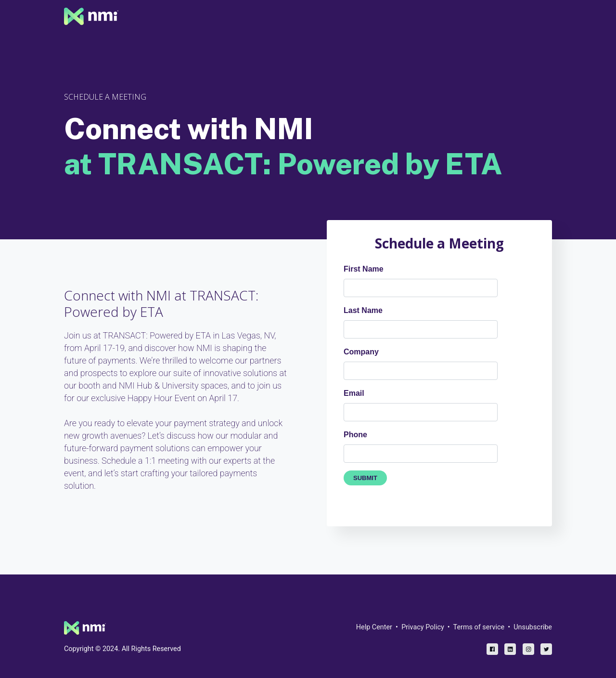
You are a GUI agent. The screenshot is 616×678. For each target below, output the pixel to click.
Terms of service (479, 627)
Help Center (374, 627)
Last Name (363, 310)
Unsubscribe (533, 627)
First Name (364, 269)
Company (361, 352)
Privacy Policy (423, 627)
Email (354, 393)
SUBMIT (365, 478)
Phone (355, 435)
